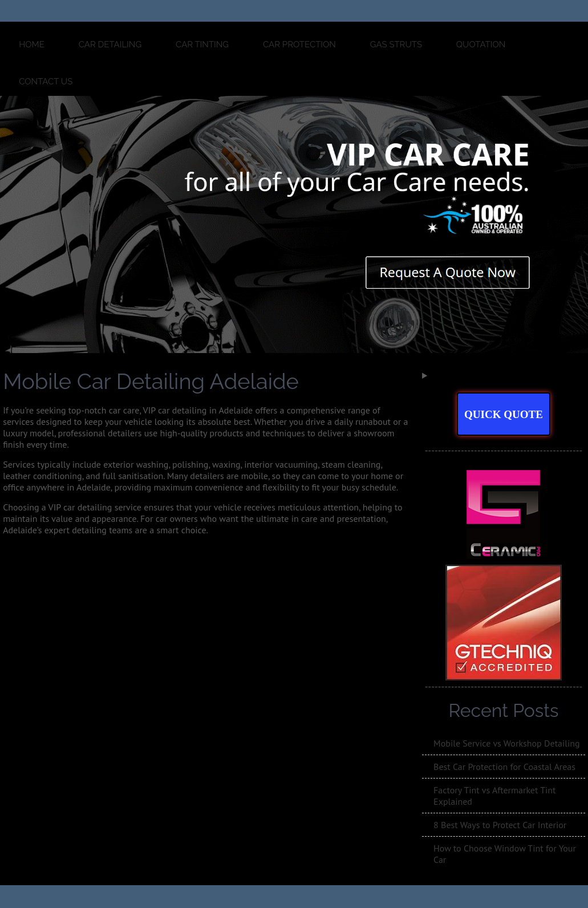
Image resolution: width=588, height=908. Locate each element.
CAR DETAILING (110, 44)
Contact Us (46, 82)
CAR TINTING (202, 44)
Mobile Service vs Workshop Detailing (507, 743)
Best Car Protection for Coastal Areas (504, 767)
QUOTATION (481, 44)
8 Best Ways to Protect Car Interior (500, 825)
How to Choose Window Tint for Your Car (505, 854)
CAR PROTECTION (299, 44)
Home (32, 44)
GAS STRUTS (396, 44)
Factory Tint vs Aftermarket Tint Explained (494, 796)
